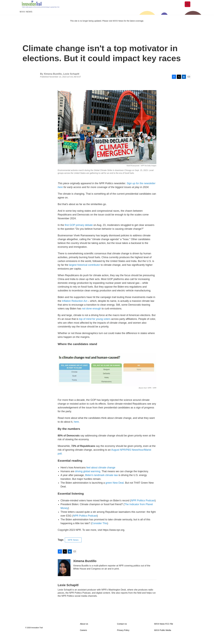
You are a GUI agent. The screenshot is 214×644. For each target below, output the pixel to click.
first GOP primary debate (79, 231)
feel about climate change (101, 474)
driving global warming (88, 478)
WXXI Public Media (163, 637)
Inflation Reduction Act (75, 307)
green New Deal (115, 489)
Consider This (100, 530)
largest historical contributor (85, 271)
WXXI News (26, 18)
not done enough (92, 315)
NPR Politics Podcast (143, 507)
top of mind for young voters (95, 325)
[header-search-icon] (190, 7)
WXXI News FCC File (164, 630)
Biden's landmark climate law (102, 481)
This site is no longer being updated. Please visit (91, 27)
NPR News (73, 546)
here (76, 428)
